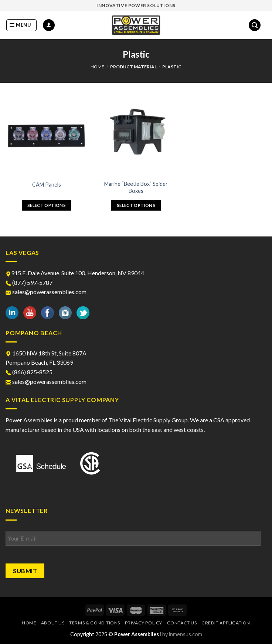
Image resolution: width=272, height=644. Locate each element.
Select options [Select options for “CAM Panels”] (47, 205)
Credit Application (226, 623)
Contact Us (182, 623)
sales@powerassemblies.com (46, 292)
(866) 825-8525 (29, 372)
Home (97, 67)
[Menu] (21, 25)
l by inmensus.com (181, 634)
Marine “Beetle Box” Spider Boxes (136, 187)
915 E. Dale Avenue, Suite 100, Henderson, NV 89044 (75, 273)
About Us (53, 623)
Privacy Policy (144, 623)
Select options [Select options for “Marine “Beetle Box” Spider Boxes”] (136, 205)
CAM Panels (47, 185)
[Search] (255, 25)
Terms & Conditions (95, 623)
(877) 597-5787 (29, 282)
